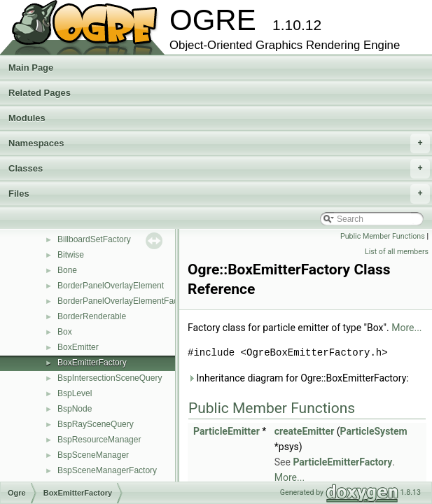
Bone (67, 270)
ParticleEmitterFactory (342, 462)
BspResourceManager (99, 440)
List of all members (397, 252)
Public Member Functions (383, 236)
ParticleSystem (374, 431)
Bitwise (71, 255)
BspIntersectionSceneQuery (110, 378)
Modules (27, 118)
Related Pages (40, 93)
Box (65, 332)
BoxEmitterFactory (92, 363)
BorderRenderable (92, 316)
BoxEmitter (78, 347)
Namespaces (219, 143)
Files (219, 194)
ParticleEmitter (227, 431)
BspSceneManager (93, 455)
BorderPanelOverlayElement (111, 286)
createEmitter (305, 431)
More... (406, 328)
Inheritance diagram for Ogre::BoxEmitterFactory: (298, 378)
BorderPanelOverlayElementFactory (125, 301)
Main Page (31, 68)
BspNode (75, 409)
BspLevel (75, 393)
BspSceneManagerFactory (107, 470)
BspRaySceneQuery (96, 424)
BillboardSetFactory (94, 239)
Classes (219, 169)
